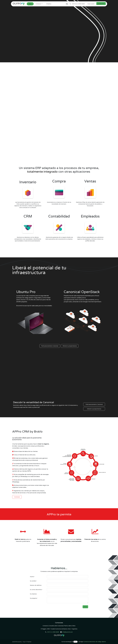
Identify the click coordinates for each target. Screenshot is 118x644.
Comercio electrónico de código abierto (95, 642)
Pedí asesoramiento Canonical (50, 346)
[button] (67, 4)
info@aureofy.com (67, 632)
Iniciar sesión (91, 4)
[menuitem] (30, 4)
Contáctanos (101, 3)
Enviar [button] (85, 607)
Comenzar (17, 497)
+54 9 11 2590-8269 (53, 632)
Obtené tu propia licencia (70, 346)
